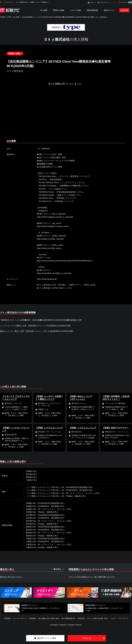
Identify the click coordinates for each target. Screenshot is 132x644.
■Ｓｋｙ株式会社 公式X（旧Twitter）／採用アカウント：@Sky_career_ (67, 285)
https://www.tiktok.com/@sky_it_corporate (54, 273)
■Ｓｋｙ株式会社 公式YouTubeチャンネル (54, 288)
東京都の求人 (32, 474)
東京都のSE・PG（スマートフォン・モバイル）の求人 (49, 521)
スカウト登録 (76, 10)
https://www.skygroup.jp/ (47, 279)
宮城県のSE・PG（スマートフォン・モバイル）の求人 (49, 509)
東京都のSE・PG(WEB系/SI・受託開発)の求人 (45, 518)
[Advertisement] (54, 115)
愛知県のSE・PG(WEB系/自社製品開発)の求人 (45, 527)
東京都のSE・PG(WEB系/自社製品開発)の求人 (45, 515)
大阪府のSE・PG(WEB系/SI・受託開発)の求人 (45, 541)
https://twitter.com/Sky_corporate (50, 239)
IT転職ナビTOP (5, 17)
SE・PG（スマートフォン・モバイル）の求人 (81, 493)
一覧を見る (56, 569)
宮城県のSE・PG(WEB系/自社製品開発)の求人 (45, 503)
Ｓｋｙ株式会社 (101, 17)
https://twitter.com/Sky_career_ (50, 248)
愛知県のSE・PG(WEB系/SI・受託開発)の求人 (45, 530)
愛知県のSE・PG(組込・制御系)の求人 (42, 536)
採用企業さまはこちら (108, 2)
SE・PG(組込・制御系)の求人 (74, 496)
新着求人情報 (59, 10)
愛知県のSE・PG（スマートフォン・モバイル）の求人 (49, 533)
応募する (87, 638)
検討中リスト (109, 10)
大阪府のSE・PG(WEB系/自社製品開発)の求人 (45, 539)
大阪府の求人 (32, 480)
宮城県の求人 (32, 471)
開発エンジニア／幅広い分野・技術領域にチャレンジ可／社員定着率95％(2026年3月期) (37, 331)
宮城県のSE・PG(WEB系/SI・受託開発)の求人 (45, 506)
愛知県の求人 (32, 477)
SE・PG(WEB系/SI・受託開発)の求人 (77, 490)
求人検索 (44, 10)
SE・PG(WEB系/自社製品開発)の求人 (77, 487)
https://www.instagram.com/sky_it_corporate (55, 217)
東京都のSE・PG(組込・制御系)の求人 (42, 524)
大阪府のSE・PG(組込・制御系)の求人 (42, 547)
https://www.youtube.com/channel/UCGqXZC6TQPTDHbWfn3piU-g (65, 261)
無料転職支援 (92, 10)
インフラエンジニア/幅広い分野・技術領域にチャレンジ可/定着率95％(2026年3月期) (35, 326)
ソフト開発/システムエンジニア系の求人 (43, 487)
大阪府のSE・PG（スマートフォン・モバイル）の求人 (49, 544)
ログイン (93, 2)
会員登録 (124, 10)
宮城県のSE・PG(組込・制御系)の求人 (42, 512)
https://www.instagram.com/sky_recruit (53, 226)
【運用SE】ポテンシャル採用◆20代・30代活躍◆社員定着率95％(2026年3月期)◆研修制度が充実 (41, 320)
